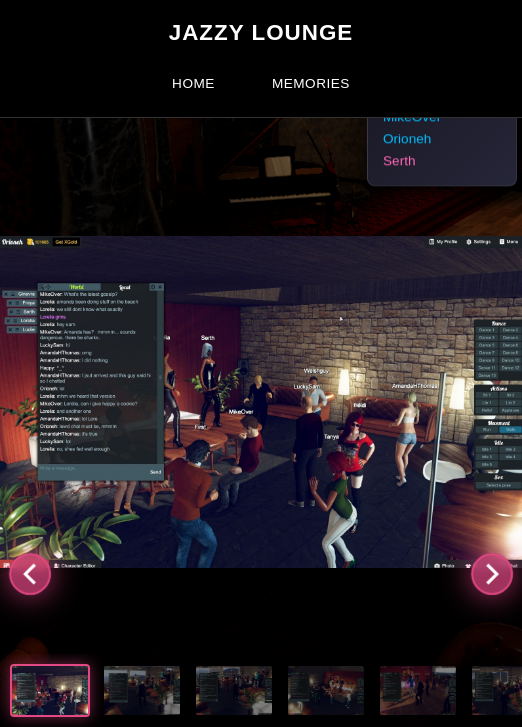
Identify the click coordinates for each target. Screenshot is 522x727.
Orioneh (407, 139)
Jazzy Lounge (261, 32)
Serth (399, 161)
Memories (311, 83)
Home (193, 83)
